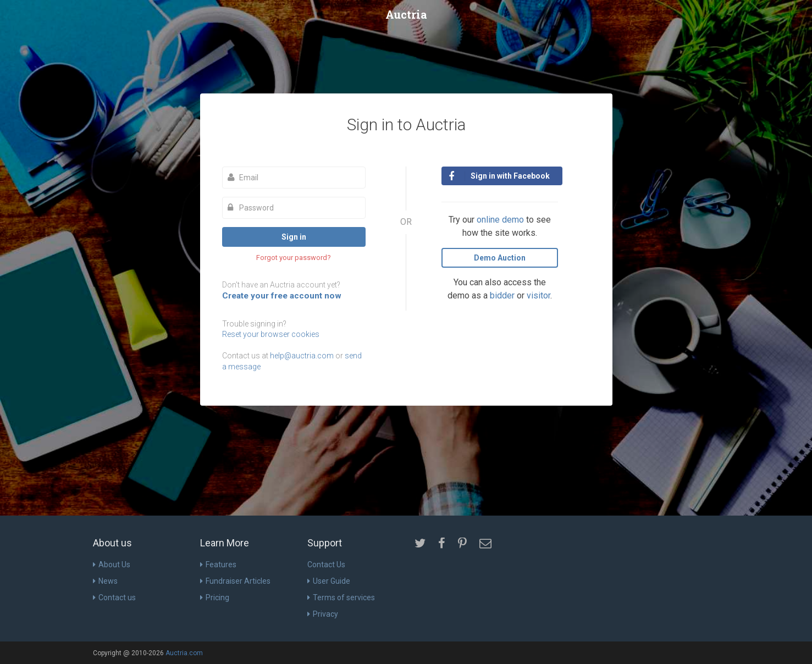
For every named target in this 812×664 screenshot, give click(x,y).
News (105, 581)
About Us (112, 565)
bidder (502, 295)
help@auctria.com (302, 356)
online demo (500, 220)
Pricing (215, 597)
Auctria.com (184, 653)
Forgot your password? (294, 258)
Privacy (323, 614)
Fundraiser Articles (235, 581)
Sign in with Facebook (499, 176)
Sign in (294, 237)
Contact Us (326, 565)
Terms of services (341, 597)
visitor (538, 295)
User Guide (329, 581)
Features (218, 565)
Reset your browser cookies (271, 334)
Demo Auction (500, 258)
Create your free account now (282, 296)
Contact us (114, 597)
